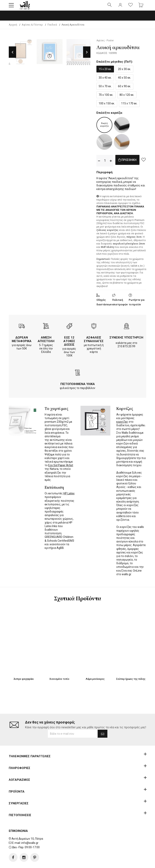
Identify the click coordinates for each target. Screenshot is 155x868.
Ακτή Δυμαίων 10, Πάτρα (27, 842)
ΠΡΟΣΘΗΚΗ (132, 164)
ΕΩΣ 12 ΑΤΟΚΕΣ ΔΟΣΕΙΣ (69, 344)
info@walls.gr (30, 846)
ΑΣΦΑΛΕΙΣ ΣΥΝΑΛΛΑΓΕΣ (94, 343)
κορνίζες (122, 425)
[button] (11, 7)
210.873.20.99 (126, 350)
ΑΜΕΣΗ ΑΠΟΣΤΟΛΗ (46, 343)
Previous (12, 56)
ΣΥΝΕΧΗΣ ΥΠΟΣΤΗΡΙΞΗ (126, 341)
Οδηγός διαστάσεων (104, 306)
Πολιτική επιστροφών (120, 306)
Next (87, 56)
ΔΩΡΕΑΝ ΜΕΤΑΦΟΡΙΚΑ (22, 343)
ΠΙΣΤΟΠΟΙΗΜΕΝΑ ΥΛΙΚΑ (78, 387)
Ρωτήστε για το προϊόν (137, 306)
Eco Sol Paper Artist (61, 469)
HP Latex (69, 497)
